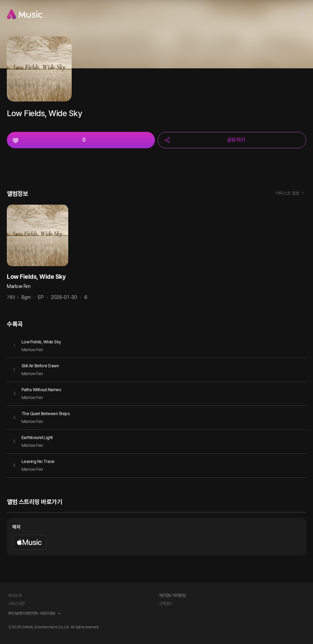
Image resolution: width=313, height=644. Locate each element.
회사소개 (15, 595)
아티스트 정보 (291, 194)
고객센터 (165, 604)
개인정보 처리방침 (172, 595)
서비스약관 (16, 604)
